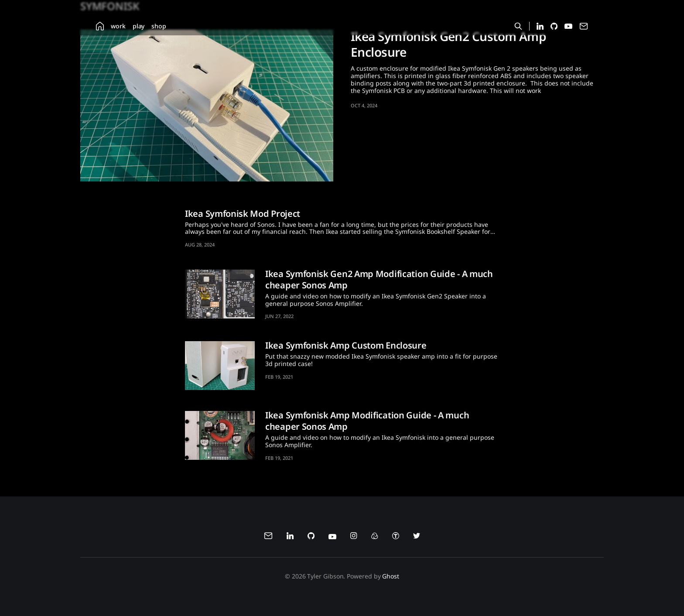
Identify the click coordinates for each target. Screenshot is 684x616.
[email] (268, 537)
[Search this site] (518, 26)
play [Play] (139, 26)
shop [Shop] (159, 26)
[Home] (100, 26)
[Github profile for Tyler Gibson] (554, 27)
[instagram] (354, 537)
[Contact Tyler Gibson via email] (584, 28)
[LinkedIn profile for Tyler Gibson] (540, 27)
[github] (311, 537)
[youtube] (332, 537)
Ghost (391, 576)
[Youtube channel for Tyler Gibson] (568, 26)
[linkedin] (290, 537)
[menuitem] (100, 26)
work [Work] (118, 26)
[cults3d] (375, 537)
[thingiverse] (396, 537)
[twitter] (417, 537)
